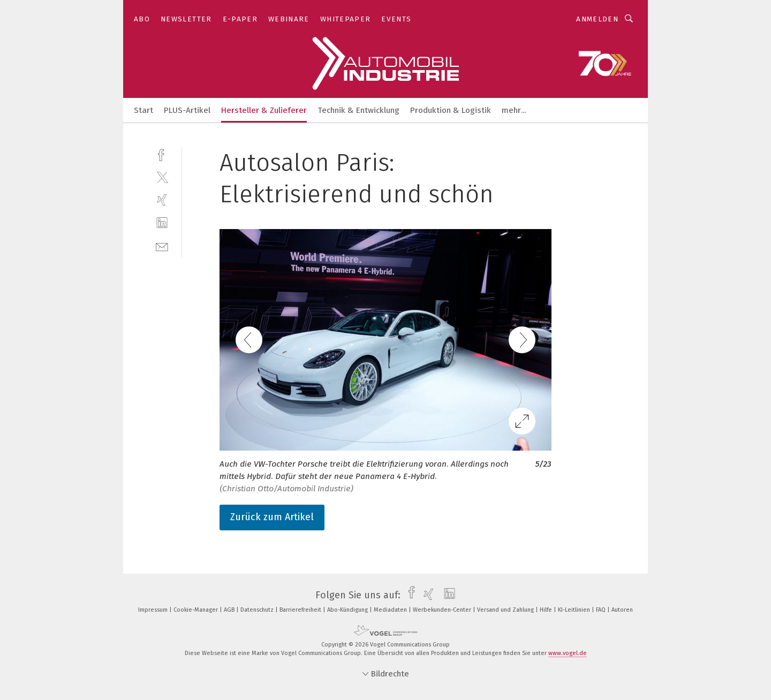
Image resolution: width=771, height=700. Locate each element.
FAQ (602, 610)
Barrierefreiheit (301, 610)
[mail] (162, 246)
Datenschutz (258, 610)
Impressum (154, 610)
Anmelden (597, 19)
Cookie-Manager (196, 610)
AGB (230, 610)
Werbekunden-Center (443, 610)
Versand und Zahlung (506, 610)
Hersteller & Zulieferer (264, 110)
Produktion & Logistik (451, 110)
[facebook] (162, 154)
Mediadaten (391, 610)
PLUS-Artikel (187, 110)
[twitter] (162, 177)
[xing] (162, 200)
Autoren (622, 610)
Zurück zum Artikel (272, 517)
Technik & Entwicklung (358, 110)
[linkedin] (162, 223)
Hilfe (547, 610)
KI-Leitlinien (575, 610)
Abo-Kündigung (348, 610)
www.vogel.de (568, 653)
